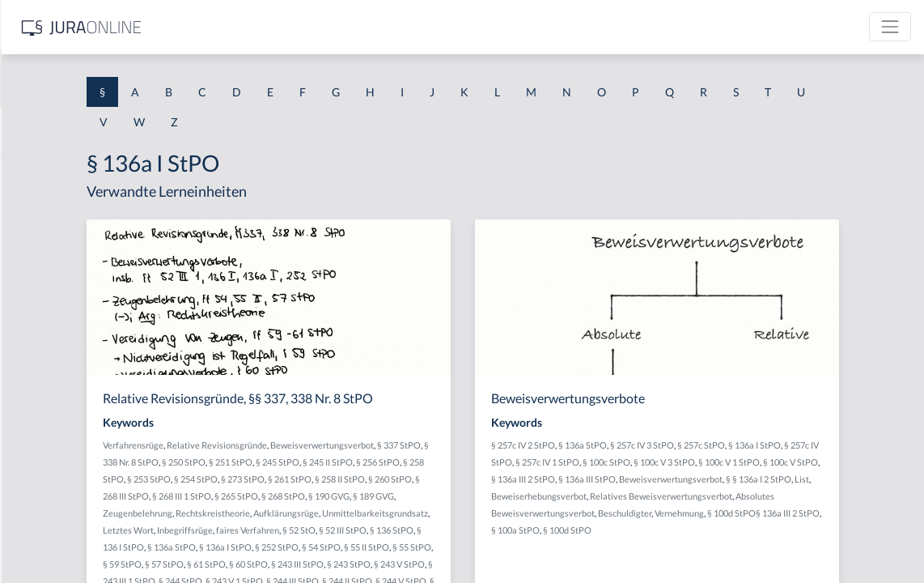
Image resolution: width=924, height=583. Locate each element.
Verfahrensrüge (318, 445)
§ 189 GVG (440, 513)
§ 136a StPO (403, 564)
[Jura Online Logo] (339, 27)
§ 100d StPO (805, 547)
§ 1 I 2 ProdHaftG (57, 427)
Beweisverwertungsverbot (507, 445)
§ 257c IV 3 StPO (771, 445)
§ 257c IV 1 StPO (737, 462)
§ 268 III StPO (454, 496)
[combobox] (129, 79)
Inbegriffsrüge (369, 547)
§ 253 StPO (434, 479)
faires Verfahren (432, 547)
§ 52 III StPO (527, 547)
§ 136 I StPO (352, 564)
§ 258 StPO (387, 479)
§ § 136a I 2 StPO (759, 496)
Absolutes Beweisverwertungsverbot (692, 530)
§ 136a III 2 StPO (768, 479)
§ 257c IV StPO (673, 462)
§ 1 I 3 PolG (41, 464)
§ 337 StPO (309, 462)
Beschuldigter (794, 530)
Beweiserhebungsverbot (668, 513)
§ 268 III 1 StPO (513, 496)
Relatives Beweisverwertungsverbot (790, 513)
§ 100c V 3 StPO (854, 462)
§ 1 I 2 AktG (42, 391)
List (803, 496)
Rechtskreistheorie (324, 530)
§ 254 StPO (481, 479)
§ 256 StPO (340, 479)
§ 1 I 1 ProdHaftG (57, 354)
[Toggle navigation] (890, 27)
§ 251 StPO (468, 462)
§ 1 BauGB (39, 209)
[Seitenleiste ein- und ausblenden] (233, 25)
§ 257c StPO (830, 445)
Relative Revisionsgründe (401, 445)
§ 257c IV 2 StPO (652, 445)
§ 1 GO (30, 245)
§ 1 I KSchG (41, 500)
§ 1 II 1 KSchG (47, 536)
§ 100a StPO (753, 547)
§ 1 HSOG (37, 318)
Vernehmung (848, 530)
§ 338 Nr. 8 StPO (365, 462)
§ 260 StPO (403, 496)
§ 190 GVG (395, 513)
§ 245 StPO (515, 462)
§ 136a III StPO (832, 479)
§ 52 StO (483, 547)
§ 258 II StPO (353, 496)
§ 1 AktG (34, 172)
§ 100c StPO (796, 462)
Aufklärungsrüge (398, 530)
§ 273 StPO (528, 479)
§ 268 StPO (350, 513)
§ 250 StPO (422, 462)
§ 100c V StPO (706, 479)
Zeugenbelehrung (498, 513)
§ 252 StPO (508, 564)
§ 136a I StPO (457, 564)
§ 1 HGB (34, 281)
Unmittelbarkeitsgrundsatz (487, 530)
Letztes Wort (313, 547)
